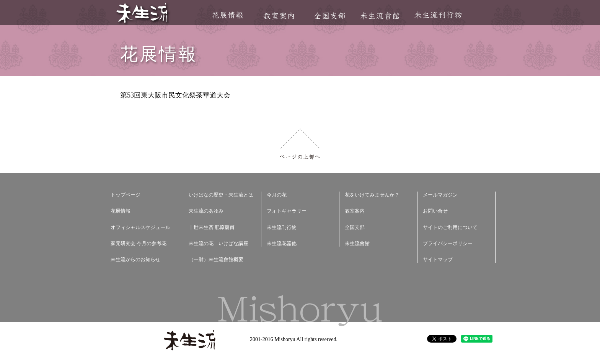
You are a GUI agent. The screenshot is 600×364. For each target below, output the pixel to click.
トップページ (126, 195)
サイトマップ (438, 259)
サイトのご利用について (450, 227)
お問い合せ (435, 211)
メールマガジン (440, 195)
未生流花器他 (282, 243)
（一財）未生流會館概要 (216, 259)
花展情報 (228, 15)
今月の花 (277, 195)
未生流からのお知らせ (135, 259)
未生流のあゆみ (206, 211)
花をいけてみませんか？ (372, 195)
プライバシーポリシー (448, 243)
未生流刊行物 (438, 15)
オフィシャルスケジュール (140, 227)
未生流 (143, 14)
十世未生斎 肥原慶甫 (212, 227)
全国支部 (329, 16)
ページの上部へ (300, 144)
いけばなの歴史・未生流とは (221, 195)
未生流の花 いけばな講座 (218, 243)
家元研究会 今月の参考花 (139, 243)
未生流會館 (380, 16)
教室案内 (279, 16)
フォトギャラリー (287, 211)
